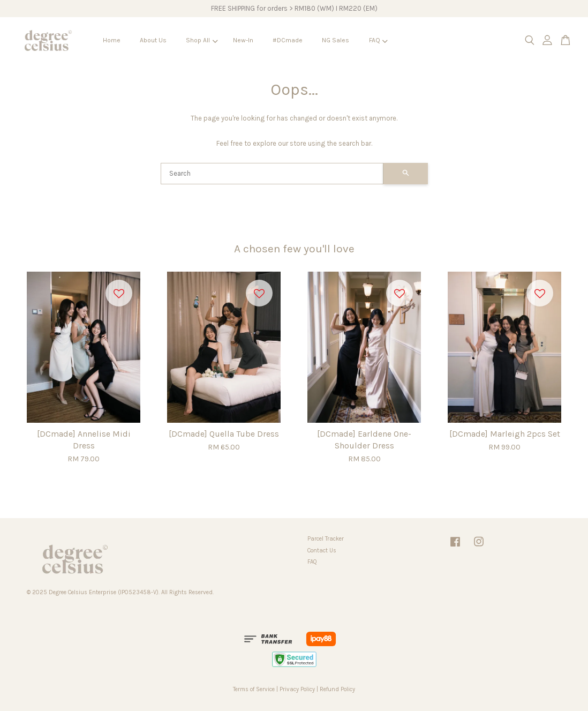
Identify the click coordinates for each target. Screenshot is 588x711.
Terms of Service (254, 689)
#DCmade (288, 40)
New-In (243, 40)
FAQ (378, 40)
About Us (153, 40)
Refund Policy (337, 689)
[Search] (272, 174)
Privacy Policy (297, 689)
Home (112, 40)
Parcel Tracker (326, 539)
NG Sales (336, 40)
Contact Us (322, 551)
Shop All (202, 40)
